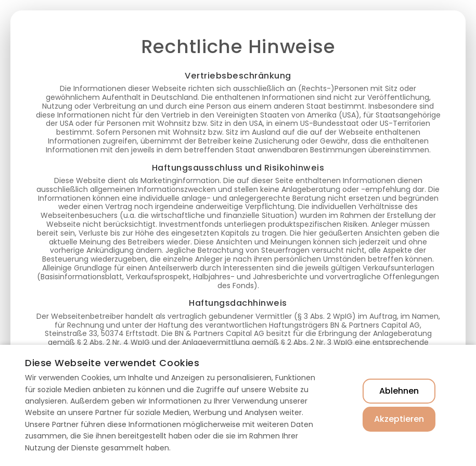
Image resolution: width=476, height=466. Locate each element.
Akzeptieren (399, 419)
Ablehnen (399, 391)
